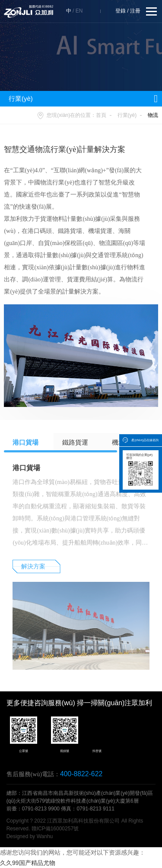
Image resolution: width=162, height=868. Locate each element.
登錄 (121, 11)
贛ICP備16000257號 (55, 829)
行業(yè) (127, 115)
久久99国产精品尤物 (28, 863)
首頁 (101, 115)
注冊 (135, 11)
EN (79, 11)
